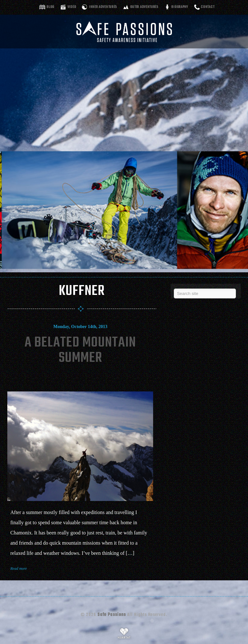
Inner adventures (103, 7)
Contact (208, 7)
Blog (50, 7)
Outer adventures (144, 7)
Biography (180, 7)
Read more (19, 569)
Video (72, 7)
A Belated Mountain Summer (80, 351)
